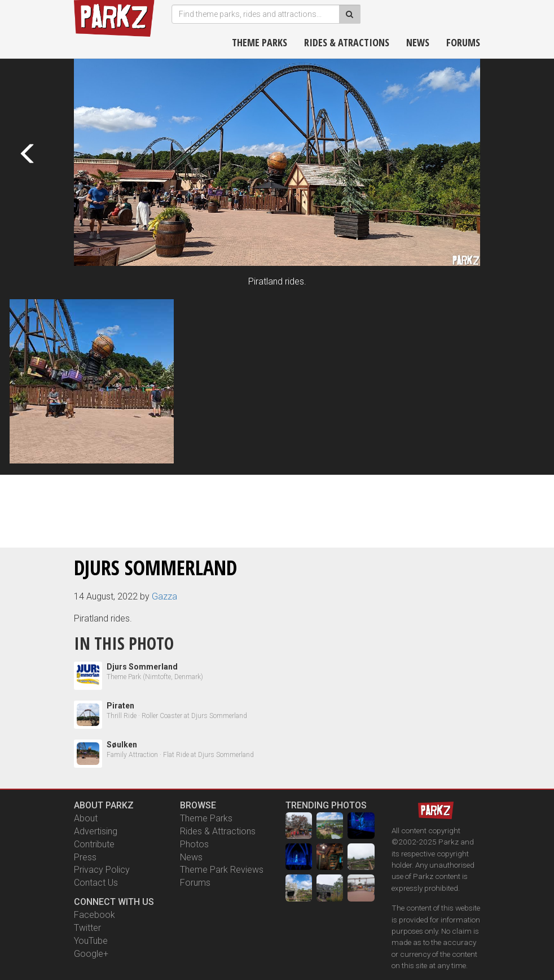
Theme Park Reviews (222, 870)
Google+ (91, 954)
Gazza (164, 596)
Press (85, 857)
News (418, 42)
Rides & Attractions (218, 831)
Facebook (94, 915)
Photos (194, 844)
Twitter (87, 928)
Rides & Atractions (347, 42)
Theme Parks (260, 42)
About (86, 818)
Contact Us (96, 883)
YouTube (91, 941)
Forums (463, 42)
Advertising (96, 831)
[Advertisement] (277, 509)
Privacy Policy (102, 870)
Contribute (94, 844)
